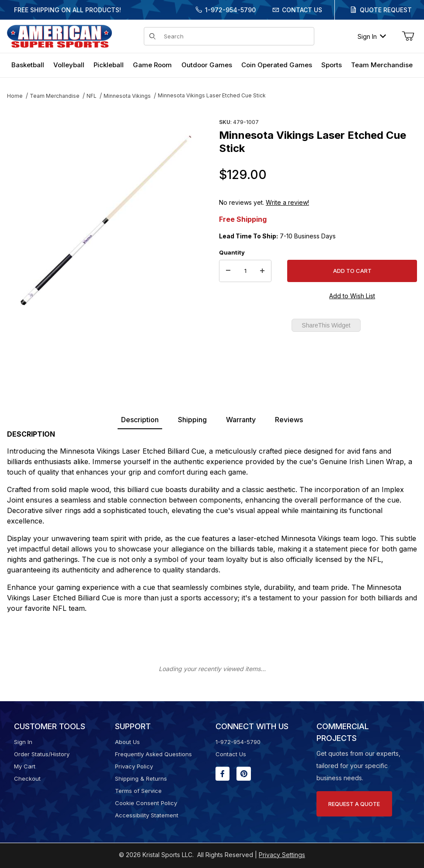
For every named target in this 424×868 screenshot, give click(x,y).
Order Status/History (42, 754)
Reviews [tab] (289, 420)
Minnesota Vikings (127, 96)
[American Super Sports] (59, 36)
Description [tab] (140, 420)
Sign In (372, 36)
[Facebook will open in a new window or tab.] (222, 774)
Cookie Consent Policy (146, 803)
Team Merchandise (55, 96)
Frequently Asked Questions (153, 754)
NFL (92, 96)
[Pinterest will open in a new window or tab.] (244, 774)
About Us (127, 742)
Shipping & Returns (141, 778)
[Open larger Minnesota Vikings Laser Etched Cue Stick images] (106, 220)
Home (15, 96)
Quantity (232, 252)
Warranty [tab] (241, 420)
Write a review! (287, 202)
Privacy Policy (134, 766)
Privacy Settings (282, 855)
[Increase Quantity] (262, 271)
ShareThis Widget (326, 325)
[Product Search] (236, 36)
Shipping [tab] (192, 420)
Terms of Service (138, 791)
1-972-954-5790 (230, 10)
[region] (106, 348)
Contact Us (302, 10)
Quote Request (386, 10)
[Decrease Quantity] (228, 271)
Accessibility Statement (147, 815)
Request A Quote (354, 804)
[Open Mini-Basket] (408, 36)
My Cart (25, 766)
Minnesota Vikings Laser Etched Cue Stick (212, 95)
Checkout (27, 778)
